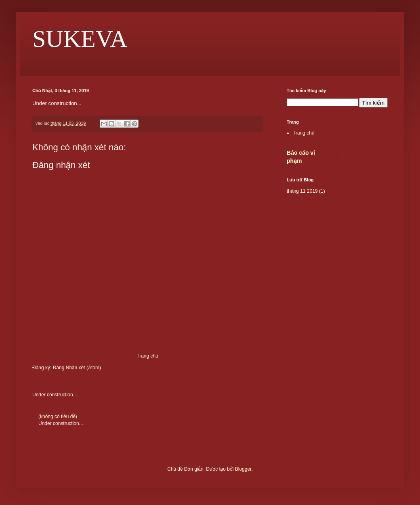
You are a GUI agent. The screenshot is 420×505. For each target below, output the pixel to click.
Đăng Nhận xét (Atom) (77, 368)
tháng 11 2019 (302, 191)
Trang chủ (147, 356)
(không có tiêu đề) (58, 417)
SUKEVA (80, 39)
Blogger (243, 469)
